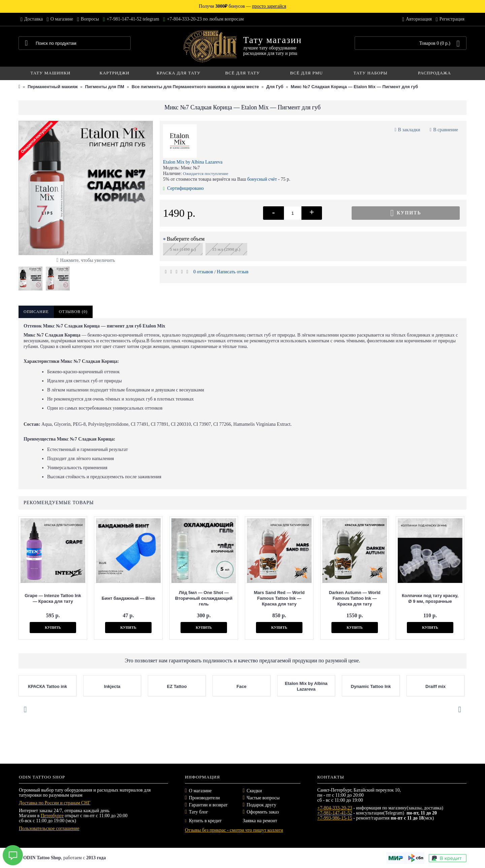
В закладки (409, 130)
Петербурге (52, 816)
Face (241, 686)
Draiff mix (435, 686)
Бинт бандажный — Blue (128, 598)
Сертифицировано (183, 188)
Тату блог (199, 812)
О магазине (200, 791)
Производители (204, 798)
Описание (36, 312)
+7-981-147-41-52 (335, 813)
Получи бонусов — (242, 6)
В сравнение (446, 130)
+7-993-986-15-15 (335, 818)
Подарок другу (261, 805)
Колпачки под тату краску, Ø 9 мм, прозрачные (430, 598)
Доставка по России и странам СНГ (55, 803)
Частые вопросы (263, 798)
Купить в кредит (203, 821)
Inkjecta (112, 686)
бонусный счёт (262, 179)
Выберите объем (186, 239)
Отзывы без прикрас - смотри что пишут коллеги (234, 830)
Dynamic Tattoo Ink (371, 686)
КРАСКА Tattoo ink (47, 686)
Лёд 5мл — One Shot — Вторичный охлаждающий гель (204, 598)
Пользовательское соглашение (49, 828)
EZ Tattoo (177, 686)
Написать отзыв (233, 272)
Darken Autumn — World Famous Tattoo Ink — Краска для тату (354, 598)
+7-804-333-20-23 (335, 808)
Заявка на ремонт (260, 821)
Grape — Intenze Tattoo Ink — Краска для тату (53, 598)
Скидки (254, 791)
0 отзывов (203, 272)
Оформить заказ (263, 812)
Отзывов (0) (73, 312)
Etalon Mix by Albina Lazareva (193, 162)
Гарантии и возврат (208, 805)
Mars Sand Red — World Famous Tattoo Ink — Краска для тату (279, 598)
